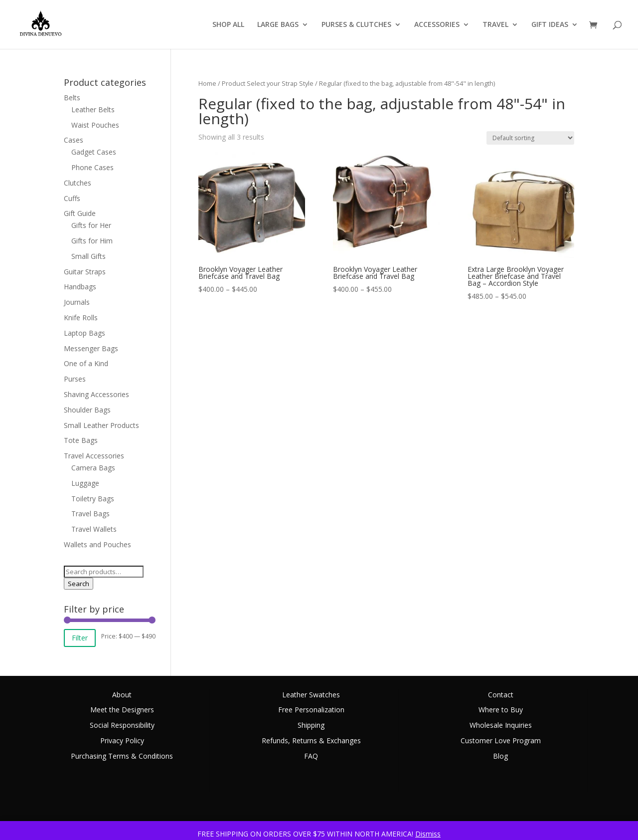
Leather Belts (93, 109)
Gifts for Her (91, 225)
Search (79, 584)
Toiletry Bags (93, 499)
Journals (77, 302)
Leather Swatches (311, 695)
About (122, 695)
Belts (72, 98)
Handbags (80, 287)
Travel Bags (90, 514)
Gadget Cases (94, 152)
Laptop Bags (84, 333)
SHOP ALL (228, 25)
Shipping (311, 725)
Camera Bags (93, 468)
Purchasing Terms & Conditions (122, 756)
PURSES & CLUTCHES (356, 25)
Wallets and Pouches (97, 544)
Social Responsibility (122, 725)
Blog (500, 756)
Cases (74, 140)
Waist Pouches (95, 125)
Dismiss (428, 834)
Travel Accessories (94, 456)
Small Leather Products (101, 425)
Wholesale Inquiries (501, 725)
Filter (80, 638)
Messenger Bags (91, 348)
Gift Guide (80, 213)
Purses (75, 379)
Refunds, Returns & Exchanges (311, 740)
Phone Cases (92, 167)
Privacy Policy (122, 740)
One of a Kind (86, 363)
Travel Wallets (94, 529)
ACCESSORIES (437, 25)
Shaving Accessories (96, 394)
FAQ (311, 756)
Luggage (85, 483)
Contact (501, 695)
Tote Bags (81, 440)
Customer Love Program (501, 740)
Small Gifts (88, 256)
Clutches (78, 183)
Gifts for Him (92, 241)
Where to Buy (501, 710)
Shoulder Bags (87, 410)
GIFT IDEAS (550, 25)
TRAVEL (495, 25)
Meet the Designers (122, 710)
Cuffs (72, 198)
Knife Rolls (81, 317)
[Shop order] (530, 138)
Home (207, 83)
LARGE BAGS (278, 25)
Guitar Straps (85, 272)
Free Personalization (311, 710)
